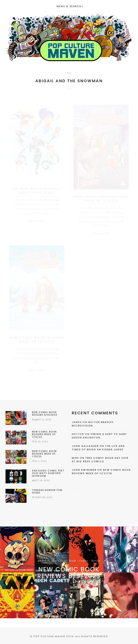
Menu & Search (70, 6)
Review (96, 561)
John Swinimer (84, 470)
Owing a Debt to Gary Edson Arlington (99, 436)
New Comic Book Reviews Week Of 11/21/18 (101, 472)
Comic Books (68, 561)
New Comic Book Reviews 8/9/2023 (69, 573)
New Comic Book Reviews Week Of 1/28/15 (101, 195)
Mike (75, 458)
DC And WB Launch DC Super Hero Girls (37, 187)
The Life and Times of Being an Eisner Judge (98, 448)
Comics (84, 561)
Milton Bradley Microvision (93, 424)
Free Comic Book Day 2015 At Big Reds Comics (100, 460)
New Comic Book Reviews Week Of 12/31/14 (37, 338)
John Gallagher (85, 446)
